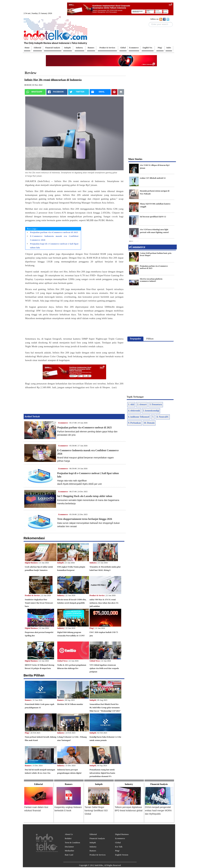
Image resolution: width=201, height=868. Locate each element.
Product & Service (32, 595)
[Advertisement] (10, 48)
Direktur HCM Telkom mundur (70, 704)
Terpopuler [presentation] (135, 339)
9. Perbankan (135, 423)
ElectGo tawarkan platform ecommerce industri (151, 280)
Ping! (92, 628)
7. (153, 417)
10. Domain (149, 423)
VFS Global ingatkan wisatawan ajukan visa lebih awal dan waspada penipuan (104, 668)
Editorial (93, 834)
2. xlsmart (142, 404)
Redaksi (68, 838)
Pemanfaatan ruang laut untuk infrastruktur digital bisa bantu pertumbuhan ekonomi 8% (102, 773)
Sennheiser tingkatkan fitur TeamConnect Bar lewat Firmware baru (39, 603)
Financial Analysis (97, 838)
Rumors (28, 700)
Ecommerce (63, 423)
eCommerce (137, 247)
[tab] (135, 339)
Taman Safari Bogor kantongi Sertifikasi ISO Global (96, 811)
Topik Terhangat (135, 397)
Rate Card (69, 855)
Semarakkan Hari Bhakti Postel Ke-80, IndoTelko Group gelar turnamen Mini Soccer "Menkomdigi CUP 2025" (105, 708)
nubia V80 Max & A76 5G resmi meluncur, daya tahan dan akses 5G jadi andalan (104, 603)
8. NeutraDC (163, 417)
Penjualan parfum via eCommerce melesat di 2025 (54, 232)
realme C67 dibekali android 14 (153, 178)
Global (118, 843)
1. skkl (131, 404)
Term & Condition (72, 843)
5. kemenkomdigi (151, 411)
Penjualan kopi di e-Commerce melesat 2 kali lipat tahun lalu (54, 246)
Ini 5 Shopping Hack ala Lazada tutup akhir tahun (85, 496)
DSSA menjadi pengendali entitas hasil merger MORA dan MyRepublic (158, 811)
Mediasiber (69, 851)
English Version (122, 855)
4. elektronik (134, 411)
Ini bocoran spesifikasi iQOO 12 (153, 217)
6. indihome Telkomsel (139, 417)
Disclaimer (69, 847)
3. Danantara (156, 404)
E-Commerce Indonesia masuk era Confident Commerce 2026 (54, 238)
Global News (62, 661)
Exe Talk (119, 847)
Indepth (61, 563)
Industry (93, 563)
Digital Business (31, 563)
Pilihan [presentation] (150, 339)
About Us (69, 834)
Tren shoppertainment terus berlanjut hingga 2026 (85, 519)
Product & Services (97, 855)
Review (31, 73)
